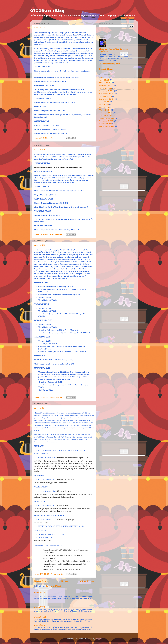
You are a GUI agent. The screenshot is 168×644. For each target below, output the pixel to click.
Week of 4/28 (40, 617)
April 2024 (104, 107)
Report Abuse (106, 69)
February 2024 (106, 113)
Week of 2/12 (40, 625)
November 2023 (106, 121)
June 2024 (104, 102)
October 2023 (105, 124)
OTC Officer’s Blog (47, 10)
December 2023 (106, 118)
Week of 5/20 (40, 150)
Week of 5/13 (40, 245)
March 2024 (105, 110)
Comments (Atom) (53, 586)
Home (64, 581)
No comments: (57, 138)
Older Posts (87, 581)
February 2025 (106, 85)
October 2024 (105, 96)
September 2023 (107, 126)
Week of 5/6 (39, 408)
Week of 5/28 (40, 28)
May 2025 (104, 77)
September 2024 (107, 99)
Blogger (99, 639)
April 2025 (104, 80)
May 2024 (104, 104)
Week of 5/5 (40, 592)
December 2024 (106, 91)
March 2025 (105, 83)
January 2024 (105, 115)
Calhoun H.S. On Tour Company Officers (114, 50)
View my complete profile (109, 64)
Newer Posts (41, 581)
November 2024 (106, 94)
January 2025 (105, 88)
